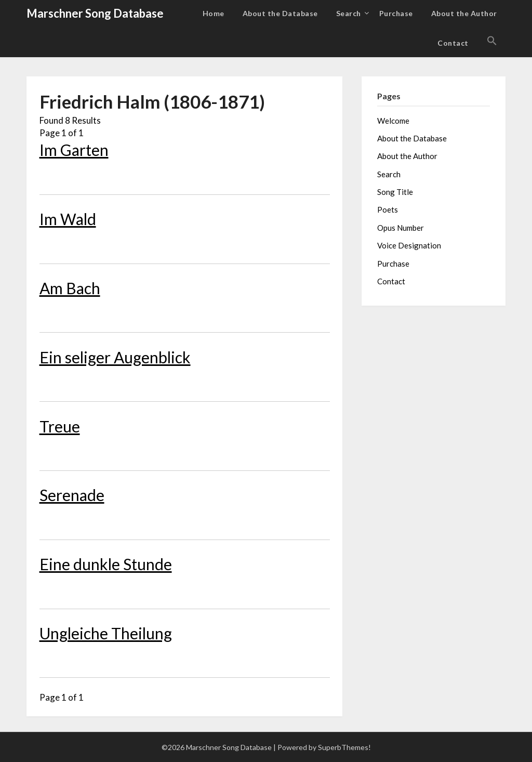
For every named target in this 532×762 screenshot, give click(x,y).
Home (214, 13)
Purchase (396, 13)
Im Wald (68, 219)
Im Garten (74, 150)
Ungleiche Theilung (106, 633)
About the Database (280, 13)
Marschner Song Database (95, 13)
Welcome (393, 121)
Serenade (72, 495)
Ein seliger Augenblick (115, 357)
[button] (492, 41)
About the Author (464, 13)
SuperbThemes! (344, 747)
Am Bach (70, 288)
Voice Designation (409, 245)
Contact (453, 43)
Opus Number (401, 228)
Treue (60, 426)
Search (349, 13)
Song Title (395, 192)
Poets (388, 209)
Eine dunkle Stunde (106, 564)
